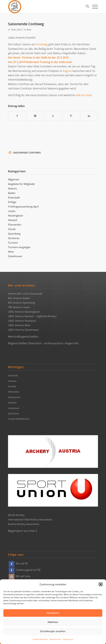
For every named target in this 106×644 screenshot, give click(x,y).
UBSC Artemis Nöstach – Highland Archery (32, 316)
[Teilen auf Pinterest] (71, 116)
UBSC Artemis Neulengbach (24, 312)
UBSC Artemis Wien (19, 325)
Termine (12, 381)
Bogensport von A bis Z (23, 531)
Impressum (68, 639)
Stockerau (14, 238)
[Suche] (86, 7)
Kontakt (12, 386)
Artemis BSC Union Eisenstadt (25, 294)
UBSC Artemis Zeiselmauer (23, 330)
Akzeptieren (53, 613)
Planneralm (15, 225)
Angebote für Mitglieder (22, 184)
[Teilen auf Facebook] (17, 116)
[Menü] (93, 7)
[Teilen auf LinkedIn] (89, 116)
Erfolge (12, 202)
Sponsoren (13, 413)
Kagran (67, 71)
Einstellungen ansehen (53, 631)
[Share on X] (35, 116)
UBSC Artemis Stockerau (22, 321)
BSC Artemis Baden (19, 298)
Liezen (12, 211)
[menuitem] (86, 7)
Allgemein (14, 179)
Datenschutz (55, 639)
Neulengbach (16, 216)
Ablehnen (53, 622)
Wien (29, 30)
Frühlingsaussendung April (23, 206)
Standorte (13, 375)
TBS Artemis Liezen (19, 307)
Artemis (12, 188)
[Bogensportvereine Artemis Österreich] (44, 7)
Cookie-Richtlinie (40, 639)
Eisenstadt (14, 197)
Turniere (13, 243)
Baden (12, 193)
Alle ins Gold (84, 95)
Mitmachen (14, 392)
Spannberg (14, 234)
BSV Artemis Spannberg (22, 303)
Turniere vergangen (19, 247)
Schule (12, 229)
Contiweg (42, 44)
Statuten (12, 403)
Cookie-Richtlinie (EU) (19, 419)
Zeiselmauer (15, 256)
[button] (101, 584)
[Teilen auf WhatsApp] (53, 116)
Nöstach (13, 220)
